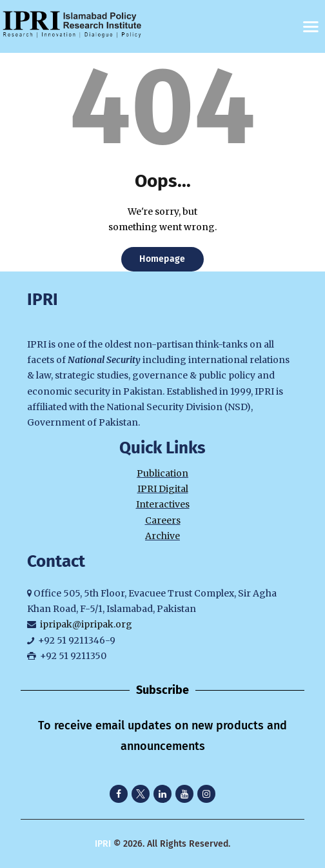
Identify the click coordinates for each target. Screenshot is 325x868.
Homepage (162, 259)
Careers (163, 520)
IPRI (103, 844)
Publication (162, 473)
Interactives (163, 504)
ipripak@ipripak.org (86, 624)
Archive (162, 536)
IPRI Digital (163, 489)
